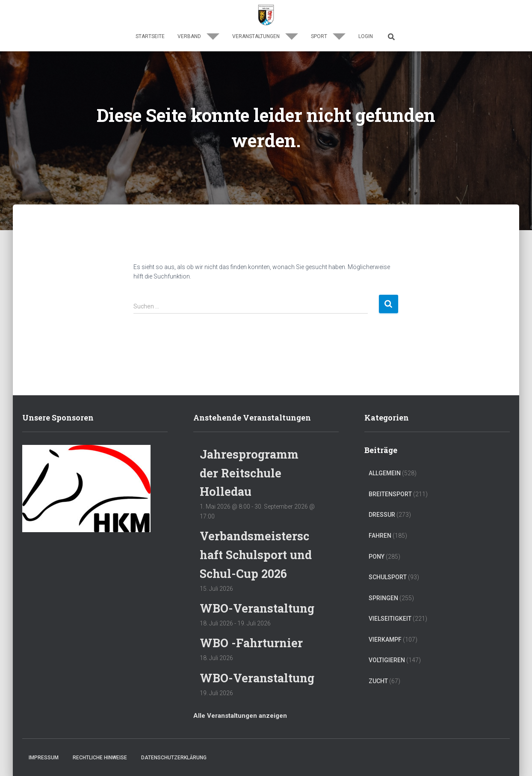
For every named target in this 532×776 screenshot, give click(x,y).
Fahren (380, 536)
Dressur (382, 515)
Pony (377, 557)
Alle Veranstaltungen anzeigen (240, 716)
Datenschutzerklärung (174, 758)
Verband (198, 36)
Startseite (150, 36)
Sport (328, 36)
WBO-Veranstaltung (257, 608)
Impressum (44, 758)
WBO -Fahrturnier (251, 643)
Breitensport (390, 494)
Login (366, 36)
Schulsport (388, 577)
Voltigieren (387, 660)
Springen (383, 598)
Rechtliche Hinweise (100, 758)
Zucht (378, 681)
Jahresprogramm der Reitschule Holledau (249, 473)
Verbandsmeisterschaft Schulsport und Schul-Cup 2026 (256, 554)
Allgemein (385, 473)
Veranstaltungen (265, 36)
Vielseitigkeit (390, 619)
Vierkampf (385, 640)
